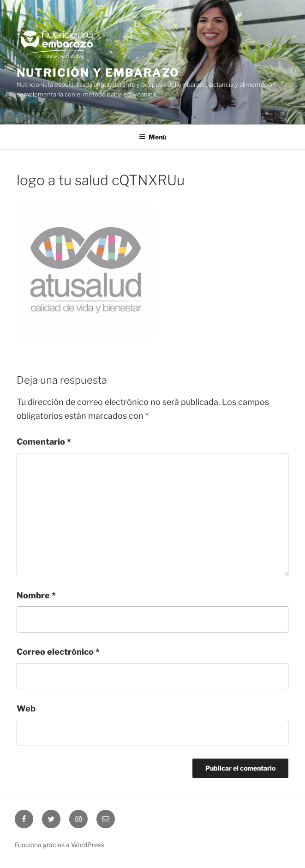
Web (26, 708)
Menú (152, 137)
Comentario (44, 442)
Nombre (36, 595)
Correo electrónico (58, 652)
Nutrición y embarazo (98, 73)
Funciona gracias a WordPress (60, 845)
